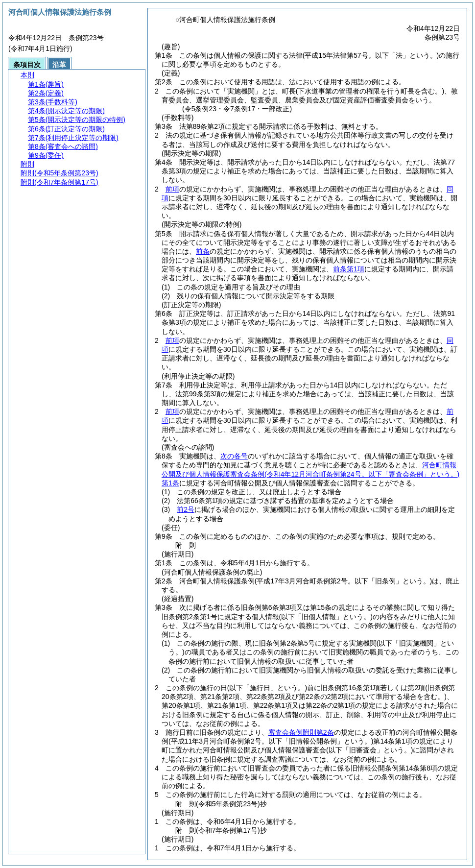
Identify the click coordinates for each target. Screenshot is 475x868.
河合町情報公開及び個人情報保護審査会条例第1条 (310, 474)
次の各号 (234, 456)
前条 (203, 251)
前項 (172, 189)
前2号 (186, 509)
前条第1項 (349, 269)
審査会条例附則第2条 (301, 732)
